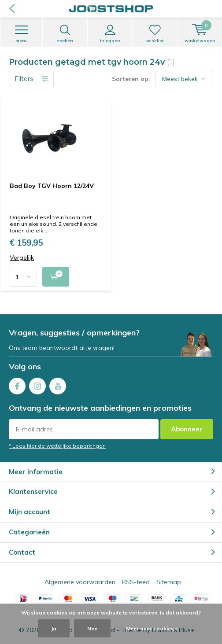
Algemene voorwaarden (80, 582)
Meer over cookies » (152, 628)
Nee (92, 628)
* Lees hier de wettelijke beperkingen (57, 446)
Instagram (37, 384)
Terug (12, 9)
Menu (21, 34)
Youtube (58, 384)
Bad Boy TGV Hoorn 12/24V (52, 186)
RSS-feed (136, 582)
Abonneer (187, 429)
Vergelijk (22, 258)
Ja (54, 628)
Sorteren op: (131, 79)
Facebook (17, 384)
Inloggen (110, 34)
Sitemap (169, 582)
